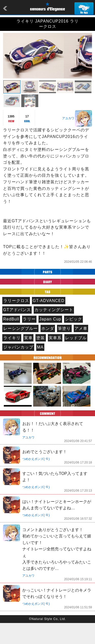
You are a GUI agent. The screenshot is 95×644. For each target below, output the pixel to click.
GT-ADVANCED (49, 322)
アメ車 (81, 349)
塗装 (41, 359)
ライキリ (12, 359)
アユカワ (68, 139)
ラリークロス (16, 322)
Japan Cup (50, 340)
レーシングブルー (21, 349)
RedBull (11, 340)
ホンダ (48, 349)
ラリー (29, 340)
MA (40, 368)
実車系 (55, 359)
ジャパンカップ (18, 368)
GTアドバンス (17, 331)
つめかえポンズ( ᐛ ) (36, 480)
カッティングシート (54, 331)
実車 (28, 359)
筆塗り (64, 349)
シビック (73, 340)
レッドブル (76, 359)
